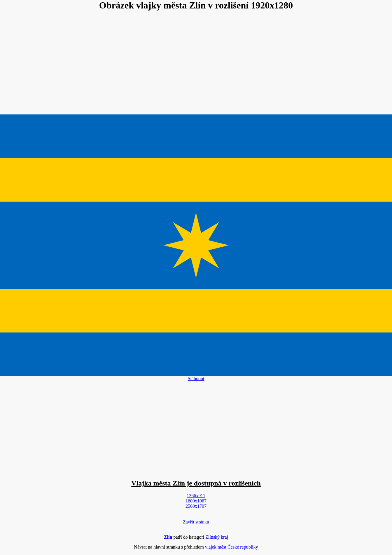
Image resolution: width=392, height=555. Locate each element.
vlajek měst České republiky (232, 547)
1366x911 (196, 496)
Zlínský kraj (217, 537)
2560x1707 (196, 506)
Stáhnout (196, 379)
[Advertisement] (196, 63)
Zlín (168, 537)
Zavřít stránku (196, 522)
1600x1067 (196, 501)
